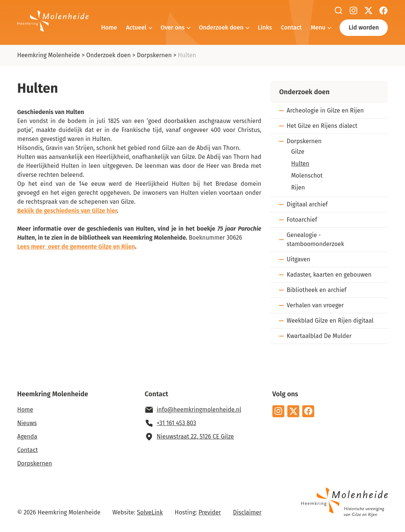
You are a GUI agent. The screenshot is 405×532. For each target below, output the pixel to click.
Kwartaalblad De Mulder (319, 336)
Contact (291, 27)
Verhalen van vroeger (315, 305)
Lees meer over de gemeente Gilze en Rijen (76, 247)
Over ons (173, 27)
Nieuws (27, 423)
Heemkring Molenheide (49, 55)
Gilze (298, 152)
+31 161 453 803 (176, 423)
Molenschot (307, 176)
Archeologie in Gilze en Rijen (325, 110)
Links (265, 27)
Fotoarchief (302, 220)
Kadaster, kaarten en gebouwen (329, 275)
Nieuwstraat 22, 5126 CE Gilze (195, 436)
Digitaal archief (307, 204)
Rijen (298, 187)
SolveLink (150, 512)
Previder (210, 512)
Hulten (300, 164)
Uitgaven (298, 259)
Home (109, 27)
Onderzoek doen (221, 27)
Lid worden (364, 27)
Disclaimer (247, 512)
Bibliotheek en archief (316, 290)
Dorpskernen (154, 55)
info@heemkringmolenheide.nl (199, 410)
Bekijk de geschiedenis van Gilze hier (67, 211)
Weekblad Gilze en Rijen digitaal (330, 321)
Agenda (27, 436)
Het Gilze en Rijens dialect (322, 126)
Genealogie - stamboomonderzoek (315, 239)
